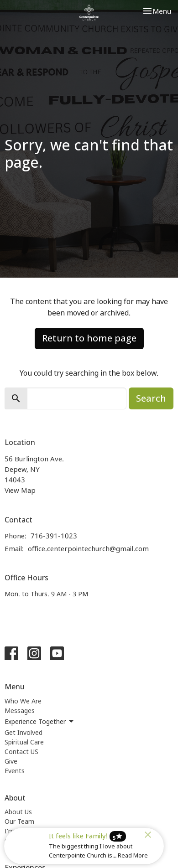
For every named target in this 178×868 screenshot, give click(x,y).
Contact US (21, 752)
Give (11, 761)
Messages (20, 710)
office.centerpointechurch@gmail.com (88, 548)
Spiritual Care (24, 742)
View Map (20, 490)
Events (15, 771)
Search (151, 398)
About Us (18, 812)
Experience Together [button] (40, 722)
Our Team (19, 821)
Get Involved (24, 732)
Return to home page (89, 338)
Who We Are (23, 701)
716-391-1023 (54, 536)
